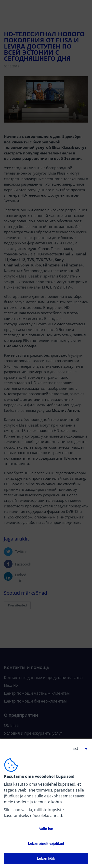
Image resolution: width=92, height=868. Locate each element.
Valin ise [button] (46, 829)
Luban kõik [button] (46, 858)
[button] (78, 748)
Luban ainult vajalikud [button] (46, 843)
